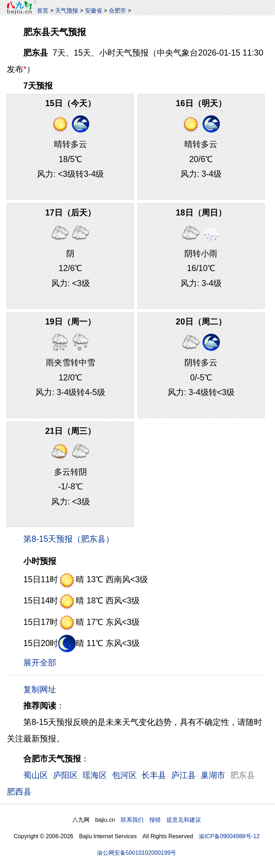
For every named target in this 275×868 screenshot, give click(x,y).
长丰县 (154, 775)
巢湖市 (213, 775)
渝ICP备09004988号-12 (229, 836)
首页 (43, 10)
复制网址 (42, 689)
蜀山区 (36, 775)
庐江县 (184, 775)
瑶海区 (95, 775)
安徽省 (93, 10)
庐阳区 (65, 775)
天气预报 (67, 10)
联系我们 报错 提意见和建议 (161, 820)
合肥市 (117, 10)
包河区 (124, 775)
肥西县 (19, 792)
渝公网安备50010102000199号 (137, 853)
